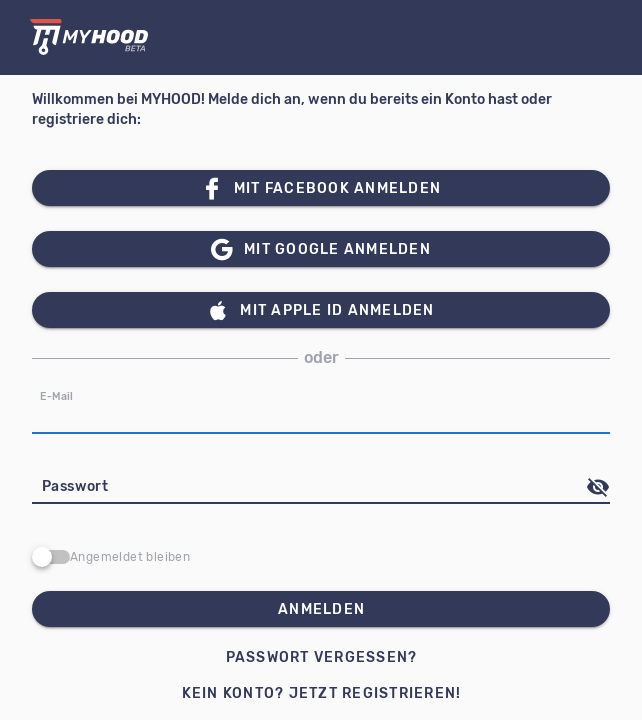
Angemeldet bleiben (130, 557)
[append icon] (598, 487)
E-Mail (57, 396)
